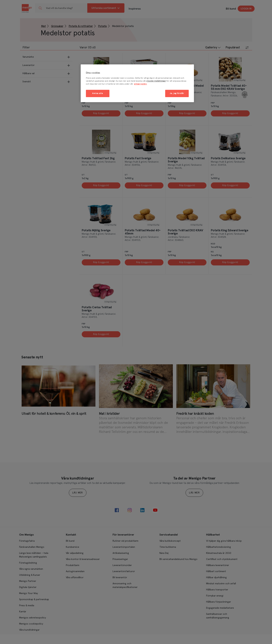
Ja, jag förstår (177, 93)
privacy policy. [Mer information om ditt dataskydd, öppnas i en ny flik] (141, 84)
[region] (137, 83)
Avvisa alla (97, 93)
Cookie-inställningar (156, 81)
